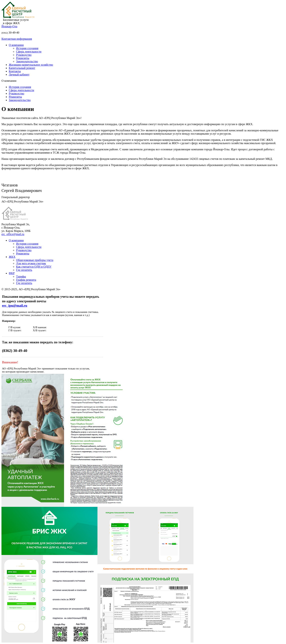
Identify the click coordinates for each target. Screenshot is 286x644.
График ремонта (26, 280)
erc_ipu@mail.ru (15, 305)
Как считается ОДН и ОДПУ (34, 267)
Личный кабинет (19, 75)
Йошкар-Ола (11, 26)
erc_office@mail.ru (13, 234)
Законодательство (27, 61)
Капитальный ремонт (22, 68)
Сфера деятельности (29, 52)
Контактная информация (17, 39)
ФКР (12, 273)
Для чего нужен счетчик (31, 263)
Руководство (24, 55)
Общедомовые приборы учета (35, 260)
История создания (27, 48)
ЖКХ (12, 257)
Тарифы (21, 276)
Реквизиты (23, 58)
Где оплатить (24, 270)
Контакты (15, 71)
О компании (16, 45)
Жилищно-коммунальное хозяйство (31, 65)
